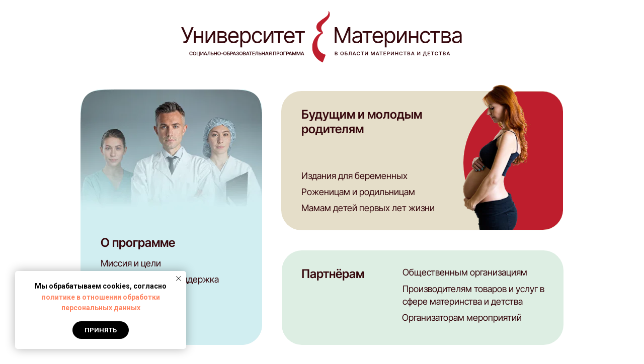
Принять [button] (101, 330)
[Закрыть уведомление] (179, 279)
